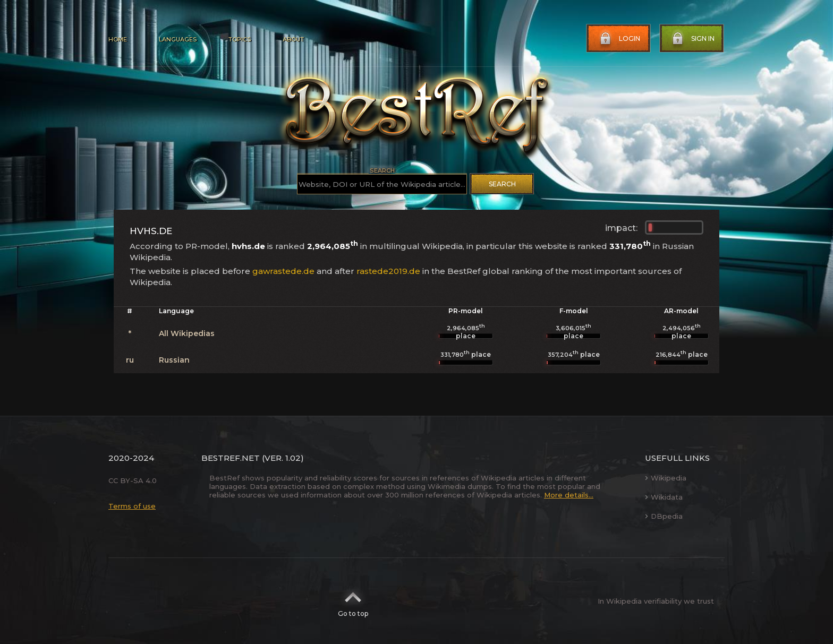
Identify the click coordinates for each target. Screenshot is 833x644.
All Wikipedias (187, 333)
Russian (174, 360)
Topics (240, 39)
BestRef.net (231, 458)
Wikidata (664, 497)
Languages (178, 39)
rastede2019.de (388, 271)
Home (118, 39)
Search (502, 184)
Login (619, 39)
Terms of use (132, 506)
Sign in (692, 39)
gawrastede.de (283, 271)
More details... (569, 495)
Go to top (353, 601)
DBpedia (664, 516)
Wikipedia (666, 478)
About (293, 39)
